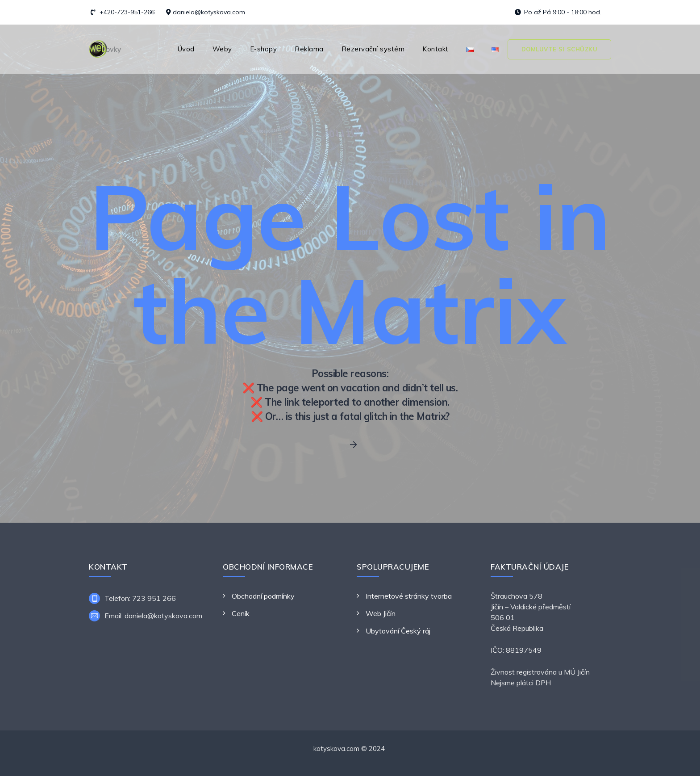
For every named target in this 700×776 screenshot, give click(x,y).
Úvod (186, 49)
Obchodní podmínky (263, 596)
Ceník (241, 613)
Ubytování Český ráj (398, 631)
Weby (222, 49)
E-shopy (264, 49)
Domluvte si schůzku (560, 49)
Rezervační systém (373, 49)
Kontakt (435, 49)
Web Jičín (381, 613)
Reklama (309, 49)
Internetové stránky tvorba (409, 596)
